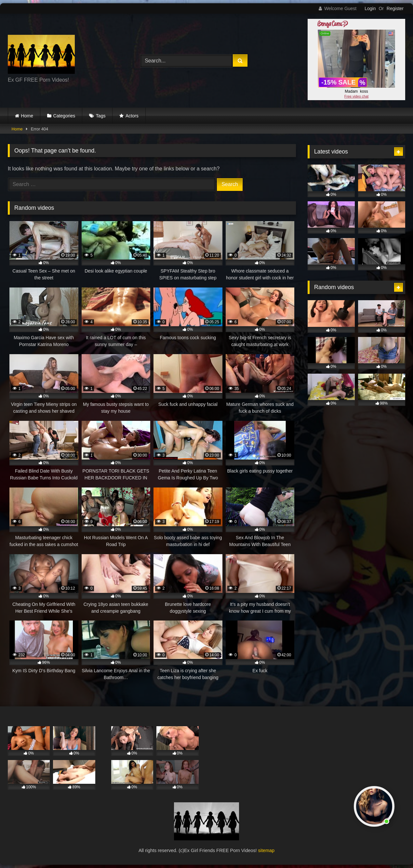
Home (27, 116)
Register (395, 8)
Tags (101, 116)
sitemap (266, 850)
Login (370, 8)
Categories (64, 116)
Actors (132, 116)
